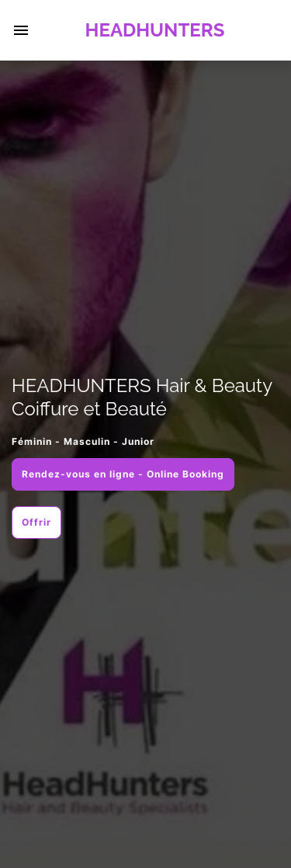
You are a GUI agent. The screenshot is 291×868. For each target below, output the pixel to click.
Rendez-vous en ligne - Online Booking (123, 474)
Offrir (36, 522)
